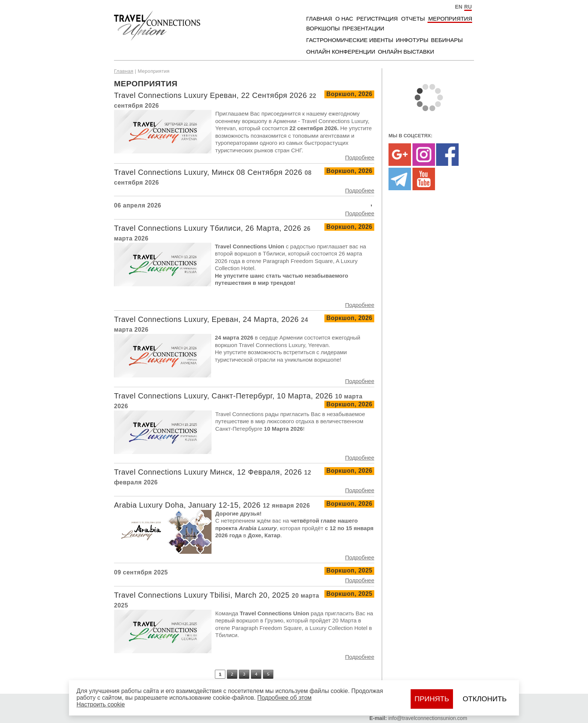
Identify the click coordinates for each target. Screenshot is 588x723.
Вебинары (447, 40)
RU (468, 7)
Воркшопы (323, 28)
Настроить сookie (101, 704)
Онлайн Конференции (341, 52)
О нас (344, 19)
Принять (432, 699)
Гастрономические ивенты (350, 40)
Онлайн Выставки (406, 52)
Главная (319, 19)
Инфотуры (412, 40)
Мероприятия (450, 19)
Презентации (363, 28)
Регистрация (377, 19)
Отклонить (485, 699)
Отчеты (413, 19)
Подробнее (360, 157)
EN (458, 7)
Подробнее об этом (284, 698)
